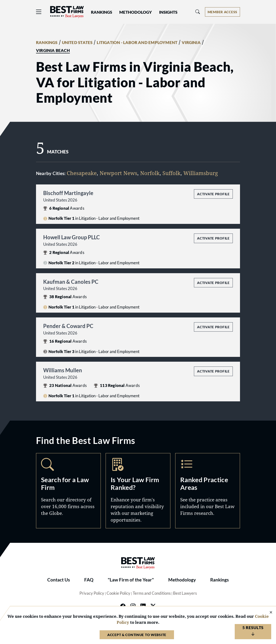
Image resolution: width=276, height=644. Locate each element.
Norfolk (150, 173)
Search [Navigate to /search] (68, 491)
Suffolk (171, 173)
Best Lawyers (185, 593)
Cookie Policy (118, 593)
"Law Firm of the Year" (131, 580)
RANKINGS (47, 43)
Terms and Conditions (152, 593)
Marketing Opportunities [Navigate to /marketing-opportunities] (138, 491)
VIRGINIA (191, 43)
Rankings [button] (102, 12)
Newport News (118, 173)
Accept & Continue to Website (137, 635)
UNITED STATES (77, 43)
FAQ (89, 580)
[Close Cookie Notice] (268, 613)
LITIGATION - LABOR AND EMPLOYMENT (137, 43)
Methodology (182, 580)
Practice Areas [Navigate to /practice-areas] (208, 491)
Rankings (219, 580)
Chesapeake (82, 173)
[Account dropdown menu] (222, 12)
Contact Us (59, 580)
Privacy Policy (92, 593)
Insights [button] (168, 12)
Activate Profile (213, 194)
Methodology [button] (136, 12)
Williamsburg (201, 173)
